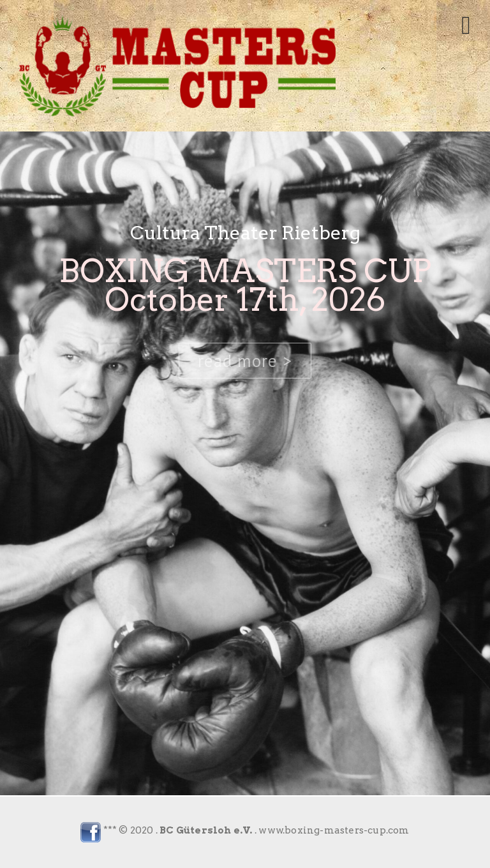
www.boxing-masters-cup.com (334, 830)
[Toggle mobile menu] (466, 26)
